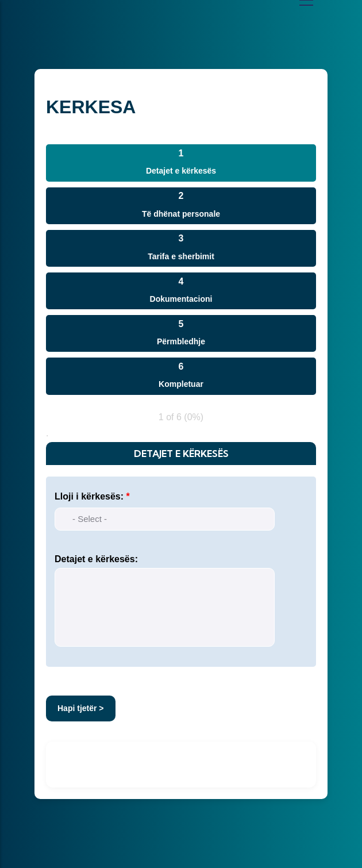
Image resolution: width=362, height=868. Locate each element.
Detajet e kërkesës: (96, 559)
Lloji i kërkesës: (89, 496)
